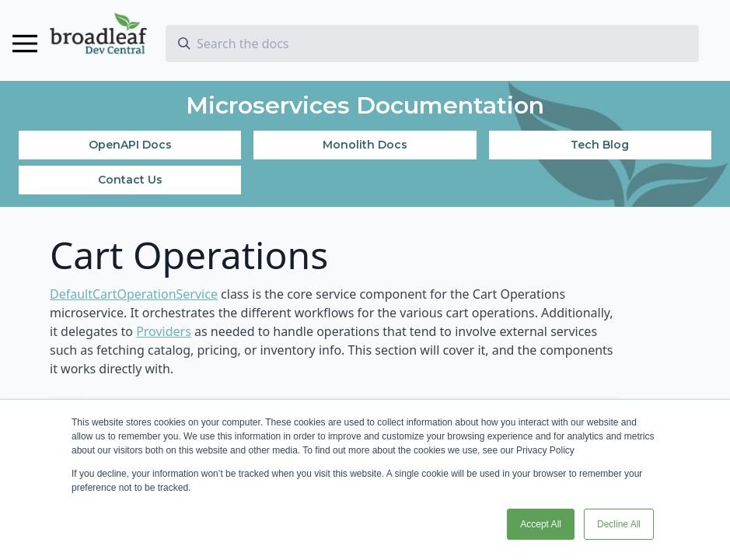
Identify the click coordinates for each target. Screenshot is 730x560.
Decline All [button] (619, 524)
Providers (164, 331)
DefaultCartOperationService (134, 294)
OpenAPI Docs (130, 145)
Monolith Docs (365, 145)
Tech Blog (600, 145)
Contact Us (130, 180)
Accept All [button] (541, 524)
